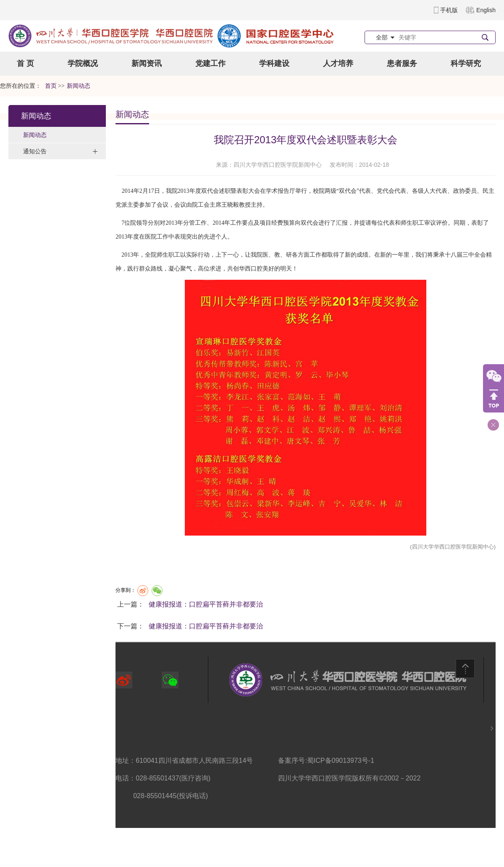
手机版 (449, 10)
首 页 (25, 63)
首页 (51, 86)
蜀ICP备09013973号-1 (341, 761)
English (486, 10)
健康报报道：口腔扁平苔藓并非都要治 (206, 604)
